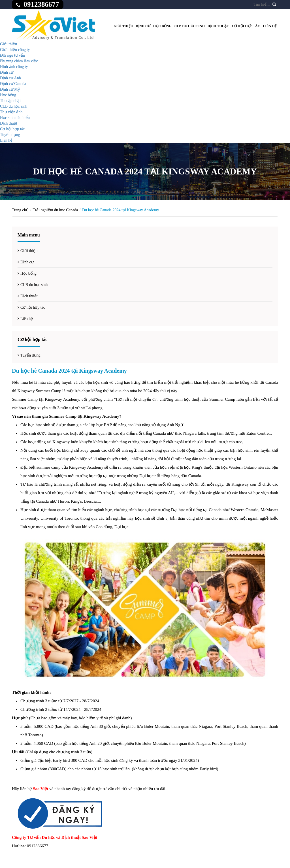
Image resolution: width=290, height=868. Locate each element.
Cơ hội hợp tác (246, 26)
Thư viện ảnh (11, 112)
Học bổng (162, 26)
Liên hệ (270, 26)
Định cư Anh (10, 78)
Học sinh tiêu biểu (15, 118)
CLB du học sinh (190, 26)
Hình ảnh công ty (14, 67)
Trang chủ (20, 210)
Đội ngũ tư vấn (12, 55)
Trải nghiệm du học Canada (56, 210)
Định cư (143, 26)
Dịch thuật (218, 26)
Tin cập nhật (10, 101)
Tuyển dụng (10, 135)
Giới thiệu (123, 26)
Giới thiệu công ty (15, 50)
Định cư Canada (13, 84)
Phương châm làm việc (19, 61)
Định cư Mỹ (10, 89)
